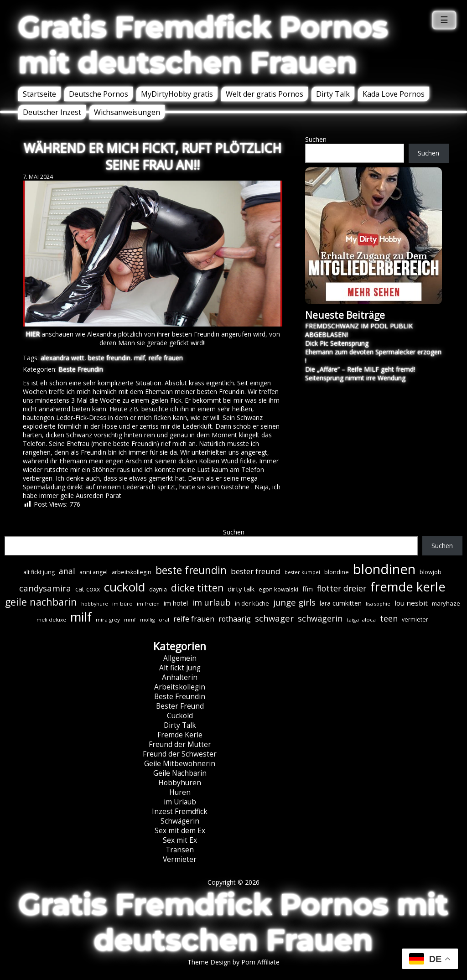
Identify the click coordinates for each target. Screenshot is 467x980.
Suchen (316, 139)
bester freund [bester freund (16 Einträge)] (256, 571)
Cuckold (180, 716)
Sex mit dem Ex (180, 831)
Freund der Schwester (180, 754)
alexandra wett (62, 358)
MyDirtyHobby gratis (177, 94)
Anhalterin (180, 677)
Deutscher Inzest (52, 112)
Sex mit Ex (180, 840)
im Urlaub (180, 802)
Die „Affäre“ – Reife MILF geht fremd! (360, 369)
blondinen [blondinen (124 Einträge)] (384, 569)
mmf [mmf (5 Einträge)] (130, 620)
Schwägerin (180, 821)
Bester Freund (180, 706)
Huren (180, 792)
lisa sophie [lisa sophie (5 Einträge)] (378, 604)
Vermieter (180, 859)
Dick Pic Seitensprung (337, 343)
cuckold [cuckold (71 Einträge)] (125, 587)
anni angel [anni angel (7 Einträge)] (93, 572)
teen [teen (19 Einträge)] (389, 618)
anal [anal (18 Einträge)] (67, 571)
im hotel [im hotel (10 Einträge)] (176, 603)
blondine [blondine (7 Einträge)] (337, 572)
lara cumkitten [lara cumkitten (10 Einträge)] (341, 603)
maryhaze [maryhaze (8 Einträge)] (446, 603)
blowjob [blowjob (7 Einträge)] (431, 572)
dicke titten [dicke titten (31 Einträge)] (197, 588)
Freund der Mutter (180, 744)
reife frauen (166, 358)
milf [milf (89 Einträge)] (81, 617)
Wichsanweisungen (127, 112)
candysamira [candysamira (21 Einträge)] (45, 588)
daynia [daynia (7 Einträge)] (158, 589)
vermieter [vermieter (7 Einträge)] (415, 620)
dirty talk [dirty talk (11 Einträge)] (241, 589)
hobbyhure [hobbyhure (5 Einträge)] (95, 604)
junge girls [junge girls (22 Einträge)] (294, 602)
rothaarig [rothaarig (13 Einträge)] (235, 619)
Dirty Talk (333, 94)
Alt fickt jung (180, 668)
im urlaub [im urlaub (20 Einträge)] (211, 602)
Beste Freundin (81, 369)
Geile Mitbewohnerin (180, 764)
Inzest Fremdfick (180, 811)
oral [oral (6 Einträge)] (164, 620)
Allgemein (180, 658)
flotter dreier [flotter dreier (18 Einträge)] (342, 588)
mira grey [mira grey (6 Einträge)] (108, 620)
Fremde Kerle (180, 735)
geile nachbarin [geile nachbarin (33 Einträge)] (41, 602)
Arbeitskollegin (180, 687)
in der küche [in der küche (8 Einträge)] (252, 603)
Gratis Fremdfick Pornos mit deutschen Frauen (203, 45)
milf (140, 358)
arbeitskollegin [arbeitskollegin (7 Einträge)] (132, 572)
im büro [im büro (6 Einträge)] (122, 604)
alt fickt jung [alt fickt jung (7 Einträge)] (39, 572)
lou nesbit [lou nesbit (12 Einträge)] (411, 603)
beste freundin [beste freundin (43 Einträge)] (191, 570)
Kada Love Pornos (394, 94)
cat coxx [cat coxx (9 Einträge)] (88, 589)
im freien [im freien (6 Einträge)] (148, 604)
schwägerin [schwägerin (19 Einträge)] (320, 618)
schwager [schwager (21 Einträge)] (274, 618)
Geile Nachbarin (180, 773)
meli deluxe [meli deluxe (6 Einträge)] (51, 620)
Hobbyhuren (180, 783)
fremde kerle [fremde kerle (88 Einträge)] (408, 587)
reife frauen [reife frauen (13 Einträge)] (194, 619)
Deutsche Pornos (99, 94)
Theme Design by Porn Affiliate (233, 962)
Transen (180, 850)
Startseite (39, 94)
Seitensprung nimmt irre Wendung (355, 378)
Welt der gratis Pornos (265, 94)
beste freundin (109, 358)
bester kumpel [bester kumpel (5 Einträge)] (302, 572)
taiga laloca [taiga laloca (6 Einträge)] (361, 620)
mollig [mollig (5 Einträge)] (147, 620)
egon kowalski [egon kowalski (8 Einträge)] (278, 589)
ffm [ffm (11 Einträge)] (308, 589)
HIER (33, 334)
